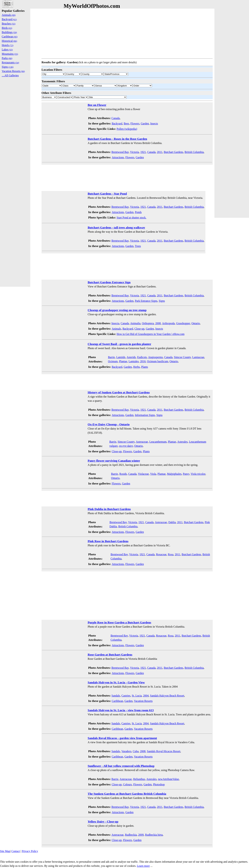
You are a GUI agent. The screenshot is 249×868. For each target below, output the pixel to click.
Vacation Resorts (143, 701)
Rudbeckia (131, 835)
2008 (158, 323)
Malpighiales (174, 474)
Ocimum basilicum (158, 361)
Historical (9, 41)
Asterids (131, 357)
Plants (145, 367)
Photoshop (159, 784)
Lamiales (134, 361)
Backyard (117, 123)
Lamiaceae (198, 357)
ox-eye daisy (126, 446)
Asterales (182, 442)
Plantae (123, 361)
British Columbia (194, 152)
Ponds (138, 212)
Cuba (136, 751)
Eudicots (142, 357)
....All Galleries (10, 75)
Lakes (7, 50)
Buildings (9, 32)
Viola (153, 474)
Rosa (171, 554)
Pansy (186, 474)
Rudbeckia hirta (154, 835)
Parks (7, 58)
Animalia (135, 323)
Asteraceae (142, 442)
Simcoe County (182, 357)
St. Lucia (137, 696)
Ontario (196, 323)
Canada (116, 118)
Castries (126, 696)
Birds (7, 28)
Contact (16, 851)
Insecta (115, 323)
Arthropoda (168, 323)
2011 (160, 152)
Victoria (134, 152)
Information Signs (145, 415)
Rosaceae (161, 554)
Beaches (9, 24)
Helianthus (139, 779)
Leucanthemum (158, 442)
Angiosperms (155, 357)
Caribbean (117, 701)
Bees (126, 123)
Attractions (118, 157)
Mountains (10, 54)
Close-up (139, 329)
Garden (145, 123)
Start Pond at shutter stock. (131, 218)
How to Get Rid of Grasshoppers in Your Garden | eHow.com (150, 334)
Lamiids (121, 357)
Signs (162, 301)
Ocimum (113, 361)
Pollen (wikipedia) (127, 129)
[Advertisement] (127, 33)
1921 (143, 152)
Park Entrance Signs (146, 301)
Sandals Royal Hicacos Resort (164, 751)
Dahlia (172, 522)
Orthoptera (148, 323)
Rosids (123, 474)
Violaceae (143, 474)
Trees (138, 246)
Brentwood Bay (120, 152)
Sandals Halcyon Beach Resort (167, 696)
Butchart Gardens (173, 152)
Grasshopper (183, 323)
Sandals (116, 696)
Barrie (111, 357)
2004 (146, 696)
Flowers (135, 123)
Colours (128, 784)
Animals (116, 329)
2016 (143, 361)
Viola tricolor (198, 474)
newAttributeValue (169, 779)
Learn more (143, 866)
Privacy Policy (30, 851)
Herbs (136, 367)
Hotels (8, 45)
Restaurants (10, 62)
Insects (154, 123)
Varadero (126, 751)
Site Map (5, 851)
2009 (141, 835)
